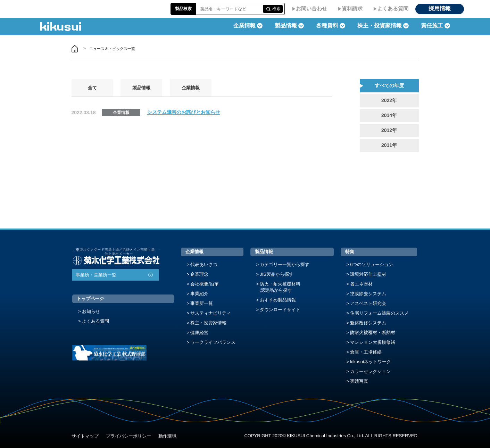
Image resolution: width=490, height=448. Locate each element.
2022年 (389, 100)
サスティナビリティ (211, 313)
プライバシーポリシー (128, 436)
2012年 (389, 130)
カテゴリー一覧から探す (285, 264)
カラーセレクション (370, 371)
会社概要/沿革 (205, 284)
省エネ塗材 (361, 284)
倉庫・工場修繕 (366, 352)
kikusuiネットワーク (371, 362)
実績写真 (359, 381)
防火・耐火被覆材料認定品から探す (280, 287)
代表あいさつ (204, 264)
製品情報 (141, 88)
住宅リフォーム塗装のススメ (379, 313)
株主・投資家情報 (208, 323)
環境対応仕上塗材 (368, 274)
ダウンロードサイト (280, 310)
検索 (276, 9)
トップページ (90, 298)
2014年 (389, 115)
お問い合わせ (312, 9)
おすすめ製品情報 (278, 300)
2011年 (389, 145)
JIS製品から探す (277, 274)
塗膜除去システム (368, 294)
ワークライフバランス (213, 342)
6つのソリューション (372, 264)
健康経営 (199, 333)
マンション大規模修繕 (373, 342)
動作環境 (167, 436)
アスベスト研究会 (368, 303)
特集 (350, 252)
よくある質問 (393, 9)
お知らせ (91, 311)
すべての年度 (389, 85)
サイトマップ (85, 436)
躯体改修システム (368, 323)
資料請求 (352, 9)
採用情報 (440, 9)
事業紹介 (199, 294)
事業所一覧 (202, 303)
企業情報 (191, 88)
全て (92, 88)
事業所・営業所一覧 (96, 275)
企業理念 (199, 274)
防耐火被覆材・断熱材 (373, 333)
